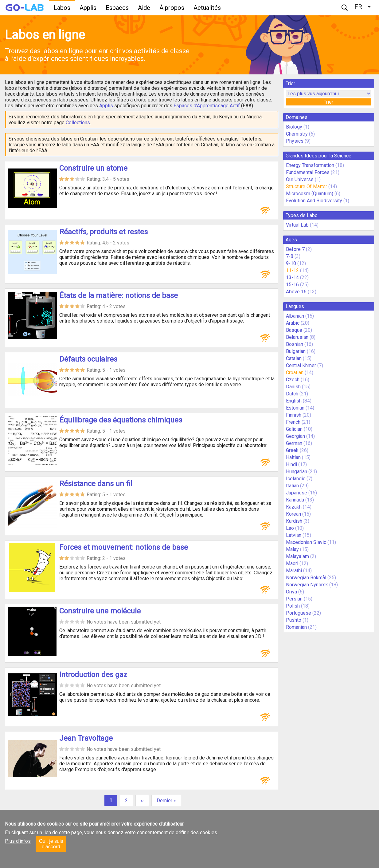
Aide (144, 8)
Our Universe (300, 179)
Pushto (294, 620)
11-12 (292, 270)
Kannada (295, 500)
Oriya (291, 592)
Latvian (294, 535)
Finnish (294, 415)
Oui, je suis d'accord (51, 844)
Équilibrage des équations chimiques (121, 420)
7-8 (290, 256)
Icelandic (296, 479)
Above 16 (296, 292)
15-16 (292, 285)
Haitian (293, 457)
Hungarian (297, 472)
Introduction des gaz (93, 675)
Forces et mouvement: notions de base (124, 547)
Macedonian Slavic (306, 542)
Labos (62, 8)
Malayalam (297, 556)
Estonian (295, 408)
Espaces (117, 8)
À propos (172, 8)
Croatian (295, 373)
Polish (293, 606)
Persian (294, 599)
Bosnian (295, 344)
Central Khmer (301, 365)
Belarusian (297, 337)
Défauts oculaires (88, 359)
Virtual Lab (297, 225)
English (294, 401)
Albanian (295, 316)
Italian (292, 486)
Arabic (293, 323)
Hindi (291, 464)
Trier (328, 102)
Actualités (207, 8)
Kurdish (294, 521)
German (294, 443)
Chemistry (297, 134)
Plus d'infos (18, 841)
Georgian (295, 436)
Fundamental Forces (308, 172)
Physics (295, 141)
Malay (292, 549)
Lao (290, 528)
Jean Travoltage (86, 738)
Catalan (294, 358)
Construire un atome (93, 168)
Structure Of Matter (307, 186)
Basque (294, 330)
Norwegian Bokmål (306, 578)
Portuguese (299, 613)
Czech (293, 380)
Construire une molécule (100, 611)
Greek (292, 450)
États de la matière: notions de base (119, 295)
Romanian (296, 627)
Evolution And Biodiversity (314, 201)
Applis (88, 8)
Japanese (297, 493)
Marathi (294, 571)
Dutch (292, 394)
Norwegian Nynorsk (307, 585)
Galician (294, 429)
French (293, 422)
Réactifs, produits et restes (104, 232)
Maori (292, 563)
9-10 (291, 263)
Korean (293, 514)
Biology (294, 127)
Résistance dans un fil (96, 484)
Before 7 (295, 249)
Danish (293, 387)
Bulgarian (296, 351)
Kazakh (294, 507)
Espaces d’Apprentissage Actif (207, 106)
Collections (78, 123)
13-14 (292, 277)
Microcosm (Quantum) (310, 194)
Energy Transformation (310, 165)
